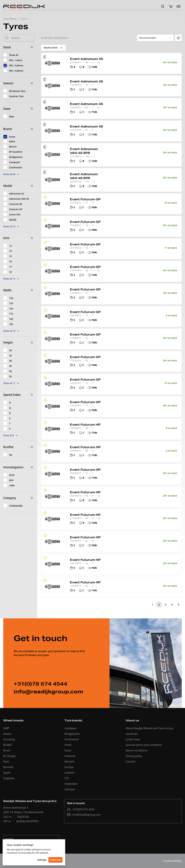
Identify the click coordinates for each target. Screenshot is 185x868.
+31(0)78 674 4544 (81, 809)
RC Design (9, 756)
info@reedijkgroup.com (84, 815)
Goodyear (71, 728)
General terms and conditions (144, 745)
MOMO (8, 745)
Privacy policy (134, 756)
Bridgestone (72, 734)
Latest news (133, 739)
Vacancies (132, 734)
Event (68, 750)
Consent (55, 860)
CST (67, 778)
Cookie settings (172, 861)
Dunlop (69, 767)
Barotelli (8, 767)
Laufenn (70, 773)
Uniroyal (70, 789)
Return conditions (137, 750)
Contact (130, 762)
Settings (42, 860)
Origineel (9, 778)
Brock (7, 750)
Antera (7, 734)
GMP (6, 728)
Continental (72, 739)
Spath (7, 773)
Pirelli (68, 745)
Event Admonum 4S (86, 59)
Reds (6, 762)
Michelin (70, 762)
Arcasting (9, 739)
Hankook (70, 756)
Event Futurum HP (85, 425)
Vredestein (71, 784)
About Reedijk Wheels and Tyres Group (149, 728)
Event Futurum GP (85, 199)
